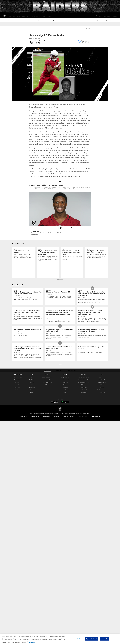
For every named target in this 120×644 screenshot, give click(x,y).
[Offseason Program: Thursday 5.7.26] (60, 303)
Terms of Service (34, 485)
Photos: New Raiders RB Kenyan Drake (46, 185)
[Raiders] (60, 478)
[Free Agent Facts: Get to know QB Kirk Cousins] (97, 261)
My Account (48, 453)
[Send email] (85, 42)
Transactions (32, 456)
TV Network (84, 453)
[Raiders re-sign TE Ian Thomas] (23, 260)
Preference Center (98, 485)
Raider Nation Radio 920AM (84, 451)
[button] (58, 279)
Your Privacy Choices (70, 485)
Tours (65, 461)
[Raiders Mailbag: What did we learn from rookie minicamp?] (92, 376)
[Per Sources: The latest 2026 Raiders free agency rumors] (72, 261)
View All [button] (60, 433)
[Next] (71, 226)
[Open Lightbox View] (60, 214)
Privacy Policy (18, 456)
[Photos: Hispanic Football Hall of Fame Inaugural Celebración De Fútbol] (28, 340)
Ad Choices (57, 485)
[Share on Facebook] (79, 42)
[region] (60, 639)
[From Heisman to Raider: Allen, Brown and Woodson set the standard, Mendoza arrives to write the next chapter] (60, 341)
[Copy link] (88, 41)
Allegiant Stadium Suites (65, 453)
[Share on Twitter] (82, 42)
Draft (32, 463)
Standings (32, 458)
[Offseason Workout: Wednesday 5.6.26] (28, 375)
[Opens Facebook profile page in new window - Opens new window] (36, 43)
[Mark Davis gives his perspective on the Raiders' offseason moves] (28, 304)
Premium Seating (48, 448)
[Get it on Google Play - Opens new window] (65, 471)
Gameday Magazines (84, 458)
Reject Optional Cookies (92, 639)
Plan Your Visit (65, 451)
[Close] (118, 639)
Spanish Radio (84, 456)
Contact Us (18, 453)
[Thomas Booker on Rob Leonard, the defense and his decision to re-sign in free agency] (92, 305)
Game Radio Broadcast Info (84, 448)
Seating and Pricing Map (48, 451)
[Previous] (49, 226)
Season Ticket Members (48, 446)
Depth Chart (32, 448)
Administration (18, 448)
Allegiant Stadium (65, 446)
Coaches (32, 451)
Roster (32, 446)
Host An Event (65, 456)
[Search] (97, 16)
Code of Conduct (65, 458)
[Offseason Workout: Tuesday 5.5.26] (92, 409)
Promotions (102, 461)
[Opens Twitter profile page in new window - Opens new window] (39, 43)
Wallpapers (102, 453)
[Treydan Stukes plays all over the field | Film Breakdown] (60, 376)
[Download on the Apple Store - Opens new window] (54, 471)
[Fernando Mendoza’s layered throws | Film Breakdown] (60, 411)
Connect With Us (102, 446)
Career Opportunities (18, 446)
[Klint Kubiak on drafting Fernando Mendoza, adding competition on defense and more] (92, 341)
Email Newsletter (102, 448)
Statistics (32, 453)
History (32, 461)
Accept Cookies (105, 639)
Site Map (18, 458)
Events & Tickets (65, 448)
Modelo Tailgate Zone (102, 451)
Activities (102, 456)
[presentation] (107, 280)
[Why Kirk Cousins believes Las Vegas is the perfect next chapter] (48, 262)
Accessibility (18, 451)
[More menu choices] (53, 16)
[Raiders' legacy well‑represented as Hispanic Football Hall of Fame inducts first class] (28, 412)
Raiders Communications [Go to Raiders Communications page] (41, 41)
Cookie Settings (84, 485)
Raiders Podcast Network (84, 446)
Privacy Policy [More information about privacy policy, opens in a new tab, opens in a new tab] (33, 642)
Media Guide (84, 461)
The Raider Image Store (102, 458)
